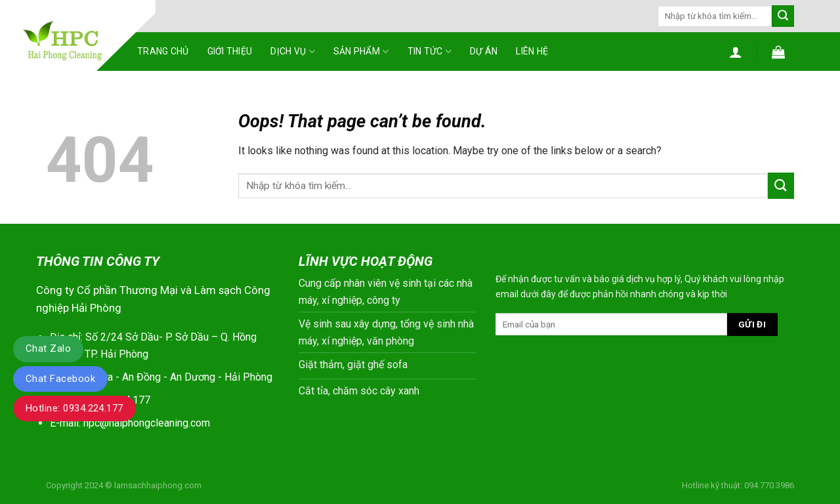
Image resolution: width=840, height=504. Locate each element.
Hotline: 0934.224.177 (74, 408)
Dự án (484, 51)
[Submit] (783, 16)
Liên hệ (532, 51)
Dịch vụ (292, 52)
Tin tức (430, 52)
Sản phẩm (361, 52)
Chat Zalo (48, 348)
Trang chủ (163, 51)
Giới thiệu (230, 51)
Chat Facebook (60, 379)
